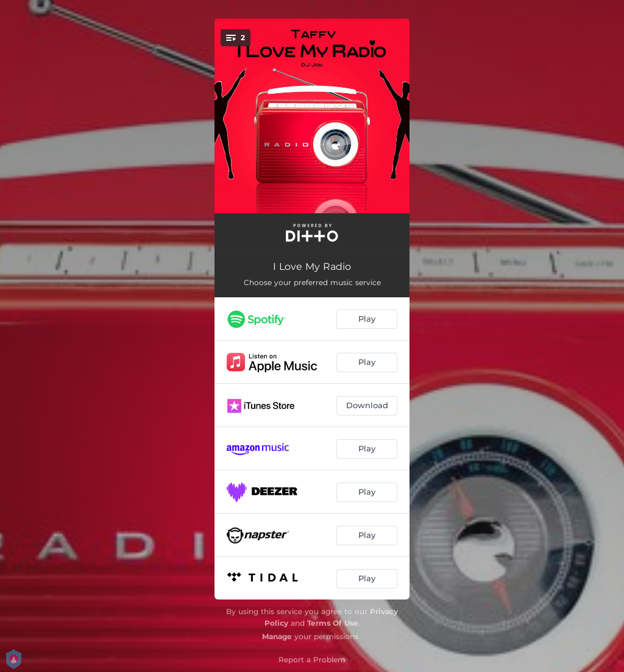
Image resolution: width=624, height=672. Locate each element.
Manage (277, 636)
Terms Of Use (333, 623)
